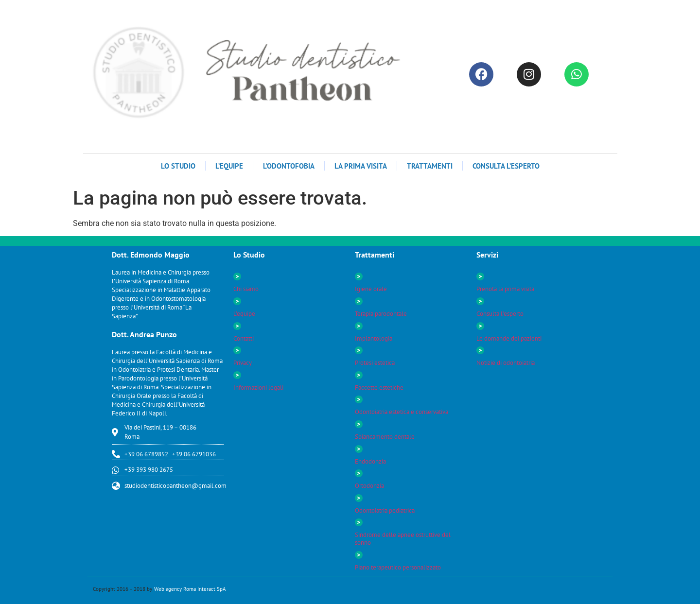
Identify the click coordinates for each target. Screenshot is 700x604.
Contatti (244, 338)
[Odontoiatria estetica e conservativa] (359, 399)
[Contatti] (237, 326)
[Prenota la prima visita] (480, 276)
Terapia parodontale (381, 314)
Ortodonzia (369, 486)
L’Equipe (229, 166)
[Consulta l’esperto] (480, 301)
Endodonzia (370, 461)
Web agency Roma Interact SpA (190, 589)
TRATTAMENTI (430, 166)
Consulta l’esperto (506, 166)
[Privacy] (237, 350)
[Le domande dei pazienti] (480, 326)
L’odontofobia (289, 166)
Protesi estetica (375, 363)
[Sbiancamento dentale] (359, 424)
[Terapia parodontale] (359, 301)
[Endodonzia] (359, 449)
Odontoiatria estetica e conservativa (402, 412)
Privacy (243, 363)
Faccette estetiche (379, 388)
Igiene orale (371, 289)
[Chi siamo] (237, 276)
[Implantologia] (359, 326)
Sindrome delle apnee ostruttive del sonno (403, 539)
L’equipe (244, 314)
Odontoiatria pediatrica (385, 510)
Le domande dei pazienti (509, 338)
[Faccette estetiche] (359, 375)
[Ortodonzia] (359, 473)
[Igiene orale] (359, 276)
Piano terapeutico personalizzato (398, 567)
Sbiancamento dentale (385, 437)
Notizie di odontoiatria (506, 363)
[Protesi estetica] (359, 350)
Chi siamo (246, 289)
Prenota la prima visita (505, 289)
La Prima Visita (361, 166)
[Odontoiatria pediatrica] (359, 498)
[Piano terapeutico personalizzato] (359, 555)
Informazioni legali (258, 388)
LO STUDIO (178, 166)
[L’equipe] (237, 301)
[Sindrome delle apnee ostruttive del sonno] (359, 522)
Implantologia (374, 338)
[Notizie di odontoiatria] (480, 350)
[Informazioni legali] (237, 375)
